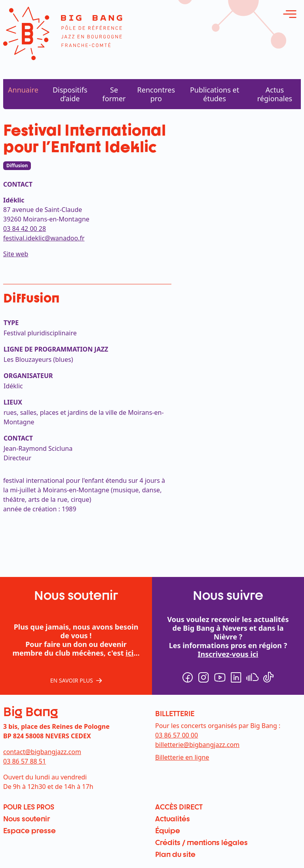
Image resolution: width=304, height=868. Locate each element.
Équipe (168, 830)
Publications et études (215, 94)
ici (129, 653)
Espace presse (29, 830)
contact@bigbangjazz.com (42, 752)
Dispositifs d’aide (70, 94)
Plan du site (175, 854)
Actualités (173, 819)
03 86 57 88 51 (25, 761)
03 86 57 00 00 (177, 735)
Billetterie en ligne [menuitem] (182, 757)
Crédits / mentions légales (201, 842)
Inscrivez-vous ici (228, 654)
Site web (16, 254)
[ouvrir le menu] (290, 14)
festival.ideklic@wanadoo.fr (44, 238)
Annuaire (23, 90)
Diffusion (17, 165)
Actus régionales (275, 94)
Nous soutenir (27, 819)
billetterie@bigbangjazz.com (197, 745)
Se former (114, 94)
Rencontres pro (156, 94)
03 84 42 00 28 (25, 229)
